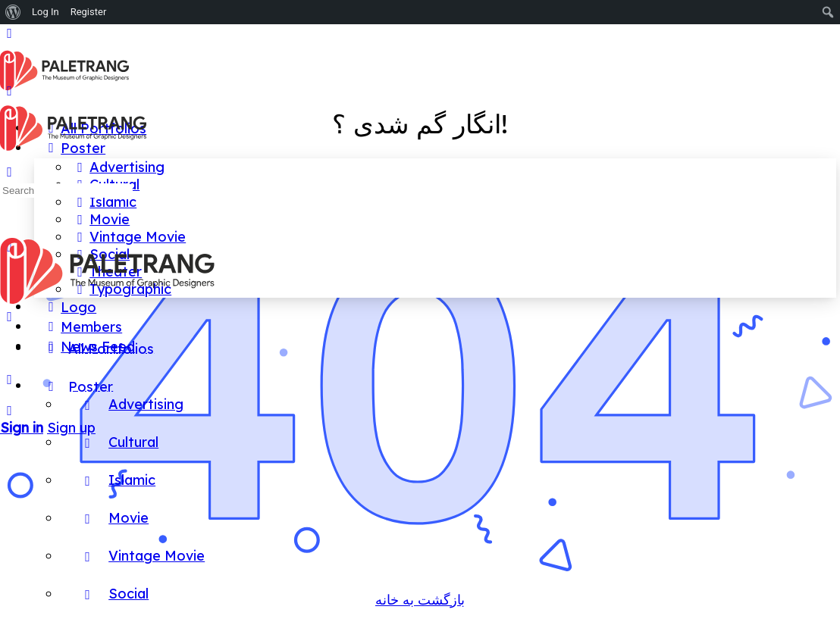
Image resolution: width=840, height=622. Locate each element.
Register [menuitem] (89, 12)
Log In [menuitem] (45, 12)
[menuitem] (13, 12)
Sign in (22, 428)
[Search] (9, 410)
